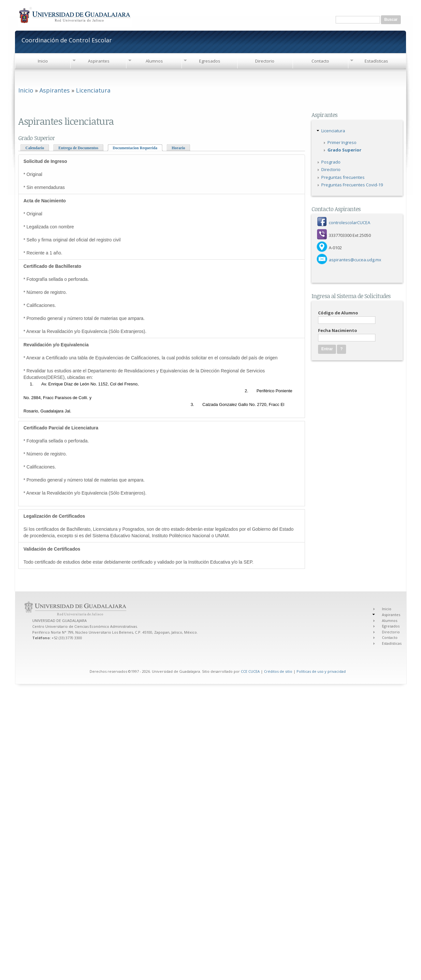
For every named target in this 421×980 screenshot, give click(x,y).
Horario (178, 148)
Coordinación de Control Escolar (67, 40)
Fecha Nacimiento (338, 330)
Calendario (35, 148)
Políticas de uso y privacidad (321, 671)
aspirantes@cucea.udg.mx (355, 260)
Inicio (43, 61)
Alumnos (154, 61)
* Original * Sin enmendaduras (45, 174)
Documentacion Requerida (138, 147)
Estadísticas (376, 61)
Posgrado (331, 162)
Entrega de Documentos (78, 148)
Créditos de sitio (278, 671)
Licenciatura (93, 90)
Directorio (265, 61)
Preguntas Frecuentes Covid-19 (352, 185)
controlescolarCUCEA (349, 223)
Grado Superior (344, 150)
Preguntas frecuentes (343, 177)
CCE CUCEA (250, 671)
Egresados (210, 61)
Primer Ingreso (342, 142)
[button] (341, 349)
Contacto (320, 61)
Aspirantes (99, 61)
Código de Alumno (338, 313)
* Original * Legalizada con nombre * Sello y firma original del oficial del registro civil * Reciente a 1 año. (73, 227)
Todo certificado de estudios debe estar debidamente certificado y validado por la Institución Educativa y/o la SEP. (138, 555)
